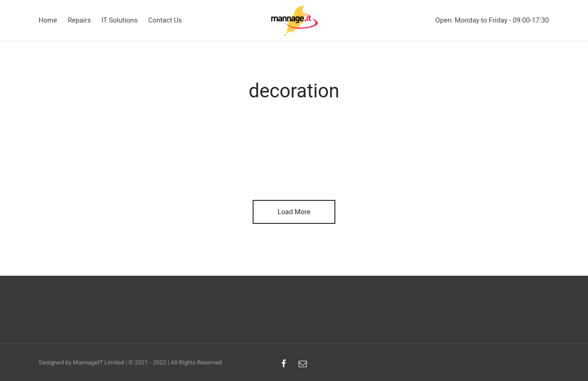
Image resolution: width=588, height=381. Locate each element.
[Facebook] (284, 364)
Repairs (79, 20)
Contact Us (165, 20)
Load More (294, 212)
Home (48, 20)
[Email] (303, 364)
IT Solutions (120, 20)
